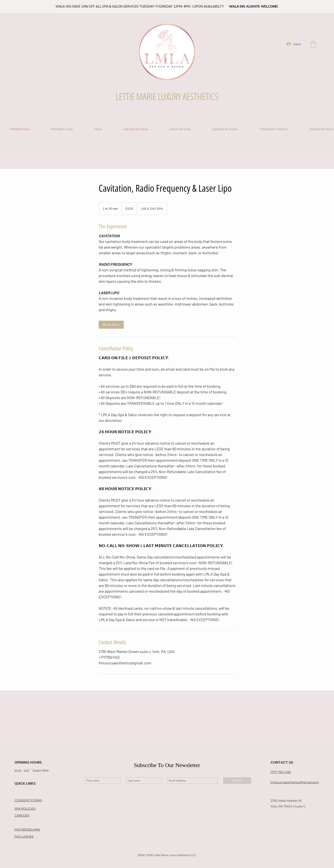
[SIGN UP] (237, 781)
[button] (313, 44)
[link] (111, 325)
